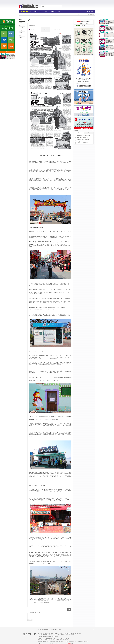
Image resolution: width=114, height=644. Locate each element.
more (93, 131)
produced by (68, 643)
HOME (89, 11)
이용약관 (60, 629)
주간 (79, 133)
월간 (89, 133)
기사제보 (21, 33)
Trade (36, 11)
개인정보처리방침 (54, 629)
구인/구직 (21, 28)
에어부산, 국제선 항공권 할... (84, 143)
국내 (59, 11)
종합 (31, 11)
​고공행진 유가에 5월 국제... (84, 137)
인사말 (20, 23)
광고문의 (21, 35)
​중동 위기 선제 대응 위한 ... (84, 139)
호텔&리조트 (53, 11)
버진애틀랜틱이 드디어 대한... (85, 141)
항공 (46, 11)
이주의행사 (21, 30)
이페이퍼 (21, 38)
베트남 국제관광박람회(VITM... (85, 136)
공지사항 (21, 25)
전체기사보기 (25, 11)
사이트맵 (93, 11)
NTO (41, 11)
